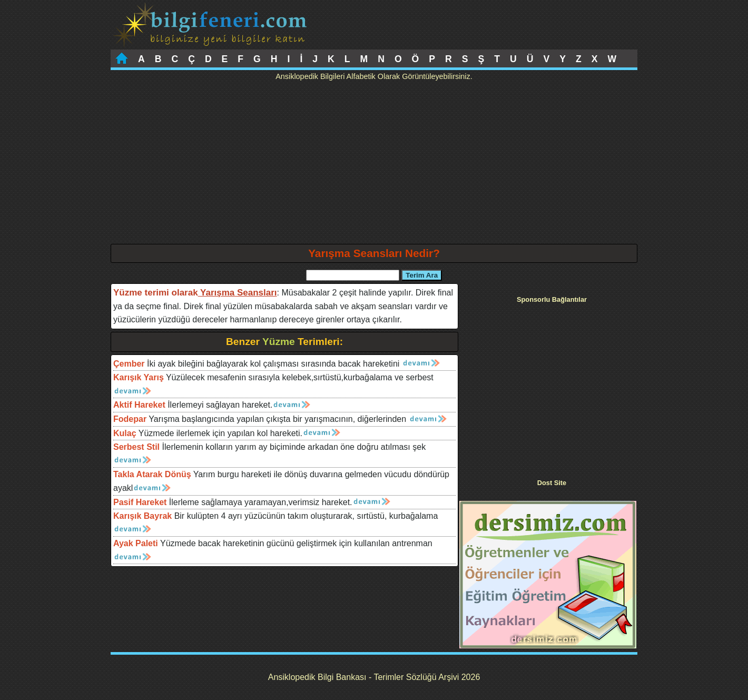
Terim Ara (422, 275)
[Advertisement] (374, 165)
